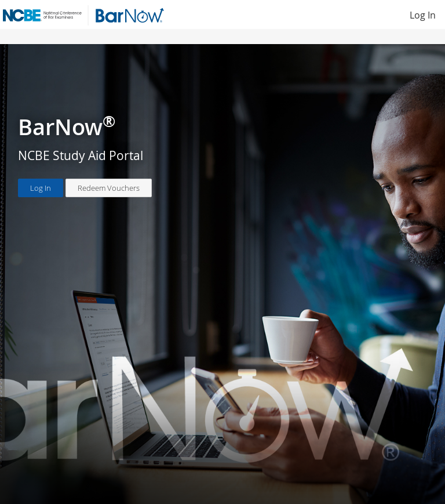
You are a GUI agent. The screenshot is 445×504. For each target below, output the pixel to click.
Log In (423, 15)
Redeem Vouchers (109, 188)
